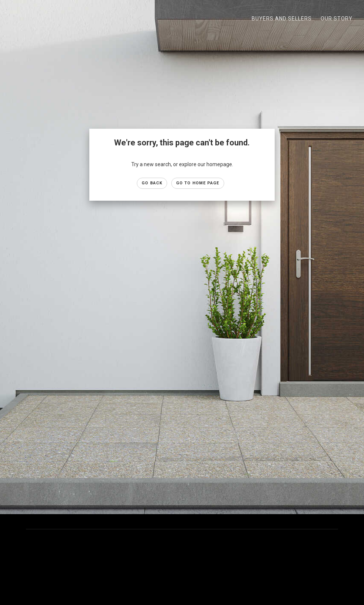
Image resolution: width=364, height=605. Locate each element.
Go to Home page (198, 183)
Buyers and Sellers (282, 19)
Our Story (337, 19)
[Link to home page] (11, 19)
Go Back (152, 183)
